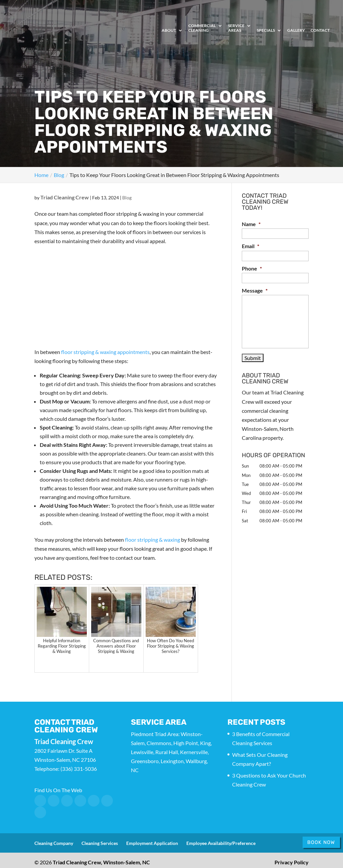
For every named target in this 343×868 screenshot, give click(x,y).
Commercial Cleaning (202, 28)
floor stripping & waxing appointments (105, 352)
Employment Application (152, 843)
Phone (252, 268)
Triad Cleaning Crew (65, 197)
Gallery (296, 30)
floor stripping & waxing (152, 540)
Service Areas (236, 28)
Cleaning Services (100, 843)
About (169, 30)
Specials (266, 30)
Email (250, 246)
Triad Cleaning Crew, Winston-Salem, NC (101, 862)
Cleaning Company (54, 843)
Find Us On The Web (58, 790)
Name (251, 224)
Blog (127, 198)
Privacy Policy (292, 862)
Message (255, 290)
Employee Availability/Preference (221, 843)
